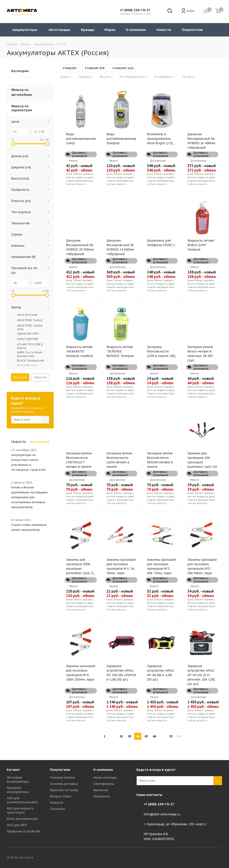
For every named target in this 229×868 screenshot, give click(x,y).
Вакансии (101, 790)
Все (179, 736)
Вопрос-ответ (61, 796)
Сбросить (40, 377)
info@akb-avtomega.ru (162, 814)
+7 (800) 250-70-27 (135, 10)
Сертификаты (104, 784)
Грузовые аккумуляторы (18, 790)
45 (146, 736)
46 (154, 736)
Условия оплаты (62, 778)
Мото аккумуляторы (22, 819)
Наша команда (105, 778)
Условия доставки (64, 784)
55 (171, 736)
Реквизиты (102, 796)
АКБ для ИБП (17, 825)
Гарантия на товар (64, 790)
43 (129, 736)
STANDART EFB (95, 68)
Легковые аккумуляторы (18, 780)
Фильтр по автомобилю (22, 92)
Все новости (40, 442)
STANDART (70, 68)
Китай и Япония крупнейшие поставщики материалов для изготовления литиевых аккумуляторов (29, 497)
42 (121, 736)
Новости (56, 803)
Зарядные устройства (23, 831)
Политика (57, 809)
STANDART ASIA (123, 68)
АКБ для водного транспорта (20, 810)
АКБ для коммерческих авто (22, 800)
